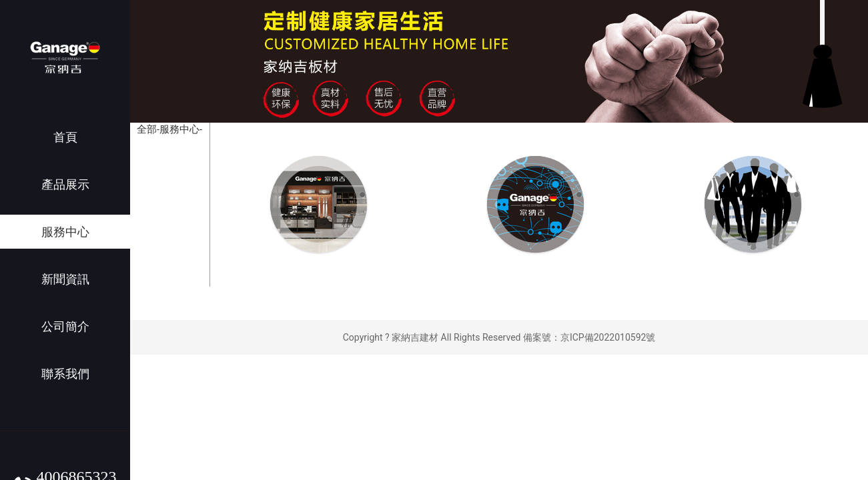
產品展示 (65, 184)
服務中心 (65, 232)
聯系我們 (65, 374)
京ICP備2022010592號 (608, 337)
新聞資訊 (65, 279)
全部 (147, 130)
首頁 (65, 137)
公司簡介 (65, 326)
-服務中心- (179, 130)
